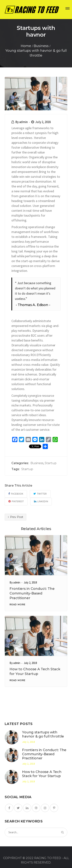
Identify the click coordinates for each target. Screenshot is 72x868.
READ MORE (17, 604)
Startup (51, 463)
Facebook (16, 494)
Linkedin (41, 501)
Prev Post (16, 517)
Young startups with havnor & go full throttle (43, 734)
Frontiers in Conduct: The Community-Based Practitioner (32, 593)
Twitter (40, 494)
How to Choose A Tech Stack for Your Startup (42, 774)
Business (37, 463)
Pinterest (16, 501)
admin (23, 122)
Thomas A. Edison (33, 305)
